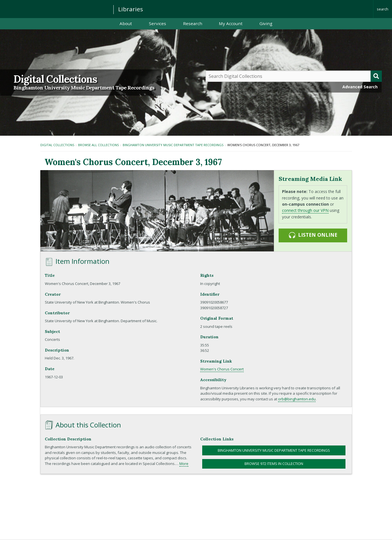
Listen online (313, 235)
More (184, 464)
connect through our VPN (305, 210)
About (126, 23)
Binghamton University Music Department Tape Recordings (84, 88)
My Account (231, 23)
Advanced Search (360, 87)
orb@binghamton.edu (297, 399)
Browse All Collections (98, 145)
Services (158, 23)
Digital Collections (55, 79)
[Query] (294, 76)
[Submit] (376, 76)
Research (193, 23)
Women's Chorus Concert (222, 369)
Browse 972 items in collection (274, 464)
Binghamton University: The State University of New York (54, 9)
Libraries (131, 9)
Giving (266, 23)
